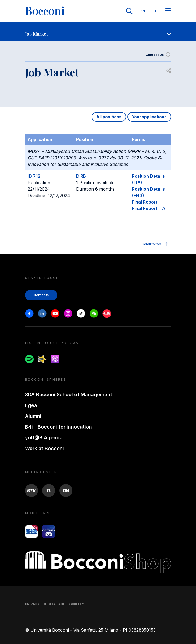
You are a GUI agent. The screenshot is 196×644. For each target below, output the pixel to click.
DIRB (81, 176)
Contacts (41, 295)
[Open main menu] (168, 11)
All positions (109, 117)
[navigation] (98, 31)
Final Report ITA (149, 208)
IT (155, 11)
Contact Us (158, 55)
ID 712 (34, 176)
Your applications (149, 117)
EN (143, 11)
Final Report (145, 202)
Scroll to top (156, 244)
